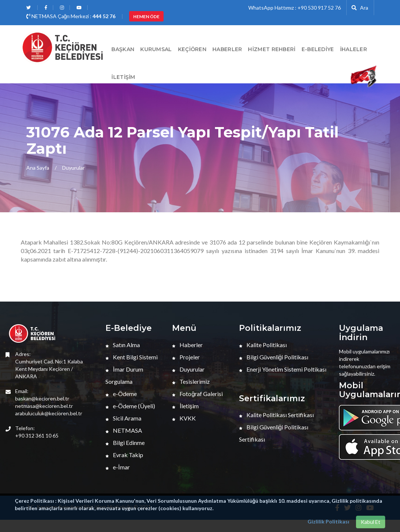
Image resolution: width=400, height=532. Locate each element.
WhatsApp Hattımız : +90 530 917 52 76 (295, 8)
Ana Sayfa (38, 168)
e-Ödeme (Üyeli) (130, 406)
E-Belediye (318, 49)
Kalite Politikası (263, 345)
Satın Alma (123, 345)
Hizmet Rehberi (272, 49)
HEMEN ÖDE (146, 16)
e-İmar (117, 467)
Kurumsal (156, 49)
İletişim (123, 77)
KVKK (184, 418)
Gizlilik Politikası (328, 521)
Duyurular (73, 168)
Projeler (186, 357)
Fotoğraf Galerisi (197, 394)
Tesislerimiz (191, 381)
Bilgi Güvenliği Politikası (274, 357)
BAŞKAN (123, 49)
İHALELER (354, 49)
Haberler (187, 345)
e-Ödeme (121, 394)
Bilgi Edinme (125, 443)
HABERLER (227, 49)
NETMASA (124, 430)
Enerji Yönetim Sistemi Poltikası (283, 369)
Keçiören (192, 49)
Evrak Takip (124, 455)
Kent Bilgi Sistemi (132, 357)
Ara (360, 8)
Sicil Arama (123, 418)
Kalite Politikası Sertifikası (276, 415)
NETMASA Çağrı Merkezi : (71, 16)
